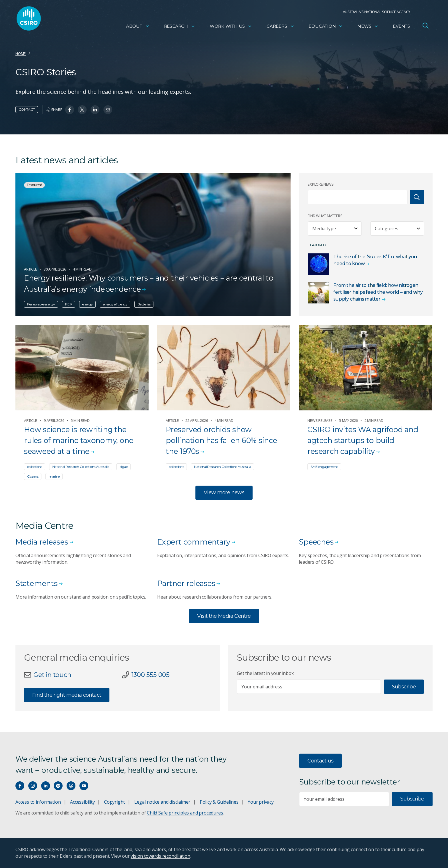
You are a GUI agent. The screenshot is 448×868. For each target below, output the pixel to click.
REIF (69, 304)
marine (54, 476)
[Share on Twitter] (82, 110)
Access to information (38, 802)
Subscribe (404, 687)
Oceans (33, 476)
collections (35, 467)
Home (21, 53)
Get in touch (52, 675)
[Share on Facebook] (70, 110)
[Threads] (71, 786)
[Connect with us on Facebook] (20, 786)
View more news (224, 492)
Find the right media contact (67, 695)
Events (401, 27)
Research (180, 27)
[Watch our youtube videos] (84, 786)
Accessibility (82, 802)
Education (326, 27)
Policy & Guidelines (219, 802)
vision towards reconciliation (160, 856)
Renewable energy (41, 304)
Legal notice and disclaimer (162, 802)
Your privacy (261, 802)
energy (87, 304)
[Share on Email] (108, 110)
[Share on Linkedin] (95, 110)
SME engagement (324, 467)
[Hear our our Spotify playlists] (58, 786)
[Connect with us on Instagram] (33, 786)
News (368, 27)
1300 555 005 (150, 675)
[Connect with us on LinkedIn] (46, 786)
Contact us (320, 761)
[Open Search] (425, 27)
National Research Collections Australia (81, 467)
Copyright (114, 802)
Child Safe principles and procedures (185, 813)
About (138, 27)
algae (123, 467)
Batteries (144, 304)
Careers (280, 27)
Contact (27, 109)
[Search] (417, 197)
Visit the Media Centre (224, 616)
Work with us (231, 27)
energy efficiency (115, 304)
